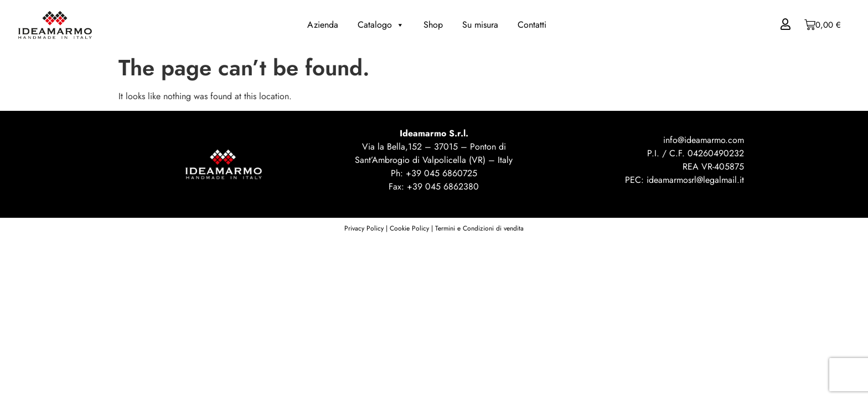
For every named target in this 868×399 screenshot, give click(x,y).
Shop (433, 25)
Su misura (480, 25)
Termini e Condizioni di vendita (479, 228)
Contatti (532, 25)
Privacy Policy (364, 228)
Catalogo (381, 25)
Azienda (323, 25)
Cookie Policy (409, 228)
